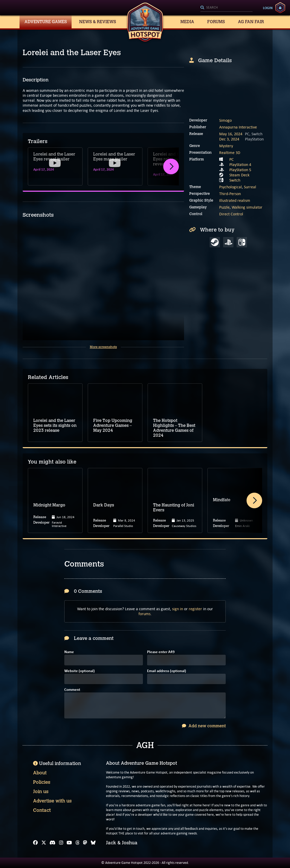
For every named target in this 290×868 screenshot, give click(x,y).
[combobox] (226, 8)
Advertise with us (52, 801)
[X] (44, 843)
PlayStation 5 (240, 170)
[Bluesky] (93, 843)
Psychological (231, 187)
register (195, 609)
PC (232, 159)
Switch (235, 180)
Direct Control (231, 214)
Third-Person (230, 194)
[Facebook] (35, 843)
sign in (178, 609)
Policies (42, 782)
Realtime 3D (230, 153)
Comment (72, 690)
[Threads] (78, 843)
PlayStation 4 (240, 165)
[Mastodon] (85, 843)
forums (144, 614)
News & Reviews (98, 22)
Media (187, 22)
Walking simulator (247, 207)
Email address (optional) (167, 671)
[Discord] (52, 843)
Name (69, 652)
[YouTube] (69, 843)
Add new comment (204, 726)
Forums (216, 22)
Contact (42, 810)
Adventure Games (46, 22)
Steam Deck (239, 175)
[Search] (226, 8)
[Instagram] (61, 843)
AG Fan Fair (251, 22)
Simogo (225, 120)
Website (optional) (80, 671)
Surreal (250, 187)
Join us (41, 792)
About (40, 773)
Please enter (161, 652)
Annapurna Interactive (238, 127)
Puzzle (224, 207)
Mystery (226, 146)
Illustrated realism (235, 200)
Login (268, 8)
